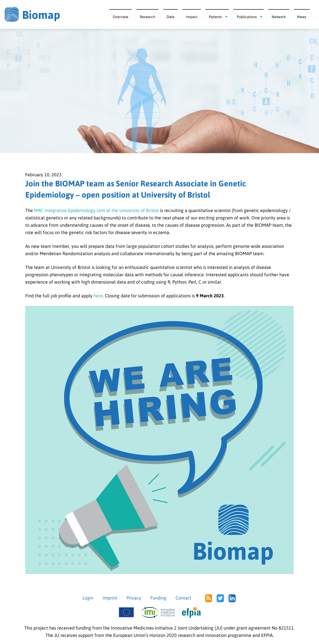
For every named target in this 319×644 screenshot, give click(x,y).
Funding (158, 598)
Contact (183, 598)
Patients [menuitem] (215, 17)
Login (88, 598)
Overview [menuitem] (120, 17)
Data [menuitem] (171, 17)
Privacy (134, 598)
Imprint (110, 598)
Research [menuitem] (147, 17)
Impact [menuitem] (192, 17)
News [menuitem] (302, 17)
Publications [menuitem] (247, 17)
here (98, 296)
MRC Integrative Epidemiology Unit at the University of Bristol (96, 210)
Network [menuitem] (279, 17)
